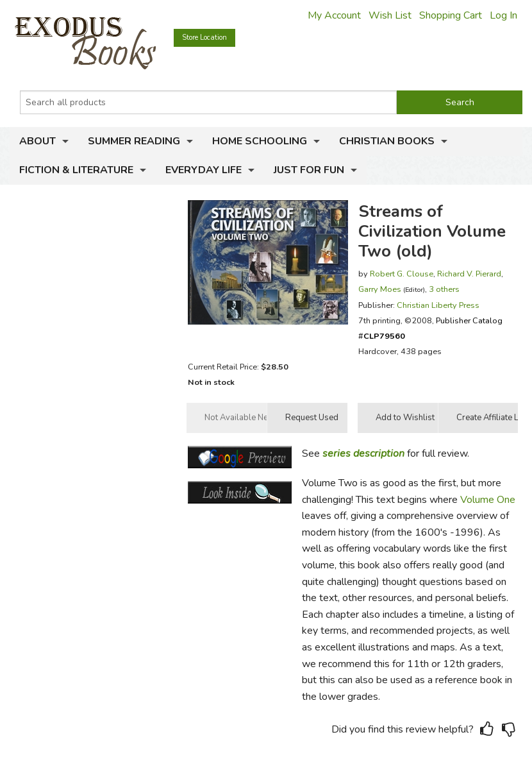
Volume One (488, 500)
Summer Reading (134, 141)
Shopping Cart (451, 15)
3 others (444, 289)
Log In (503, 15)
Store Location (204, 38)
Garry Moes (380, 289)
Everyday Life (204, 170)
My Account (334, 15)
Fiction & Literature (76, 170)
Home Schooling (260, 141)
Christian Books (387, 141)
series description (363, 454)
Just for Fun (309, 170)
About (37, 141)
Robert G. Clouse (402, 274)
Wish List (390, 15)
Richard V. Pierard (469, 274)
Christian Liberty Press (438, 305)
